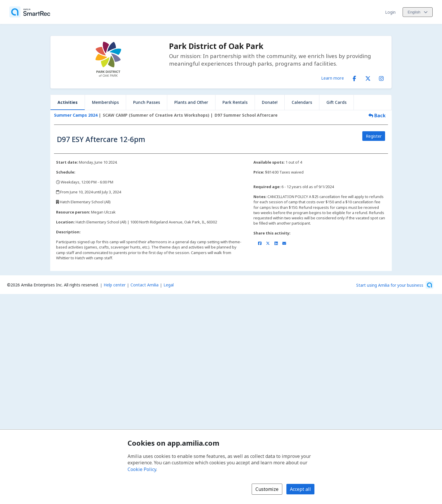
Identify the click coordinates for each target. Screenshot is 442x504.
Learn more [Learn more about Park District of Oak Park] (333, 78)
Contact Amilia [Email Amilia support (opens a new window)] (145, 285)
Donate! (270, 102)
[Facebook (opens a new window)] (354, 77)
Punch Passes (147, 102)
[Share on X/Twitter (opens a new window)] (268, 243)
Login (390, 12)
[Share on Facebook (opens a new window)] (260, 243)
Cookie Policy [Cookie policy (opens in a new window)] (142, 469)
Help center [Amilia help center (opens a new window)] (115, 285)
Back (377, 116)
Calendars (302, 102)
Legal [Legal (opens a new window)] (169, 285)
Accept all (300, 489)
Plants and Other (191, 102)
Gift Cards (336, 102)
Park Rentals (235, 102)
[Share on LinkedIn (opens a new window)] (276, 243)
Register (374, 136)
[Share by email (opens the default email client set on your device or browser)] (284, 243)
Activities (68, 102)
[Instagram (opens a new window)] (381, 77)
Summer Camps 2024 (76, 115)
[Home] (30, 12)
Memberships (105, 102)
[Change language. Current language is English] (418, 12)
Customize (267, 489)
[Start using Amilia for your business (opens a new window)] (395, 285)
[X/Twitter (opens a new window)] (368, 77)
